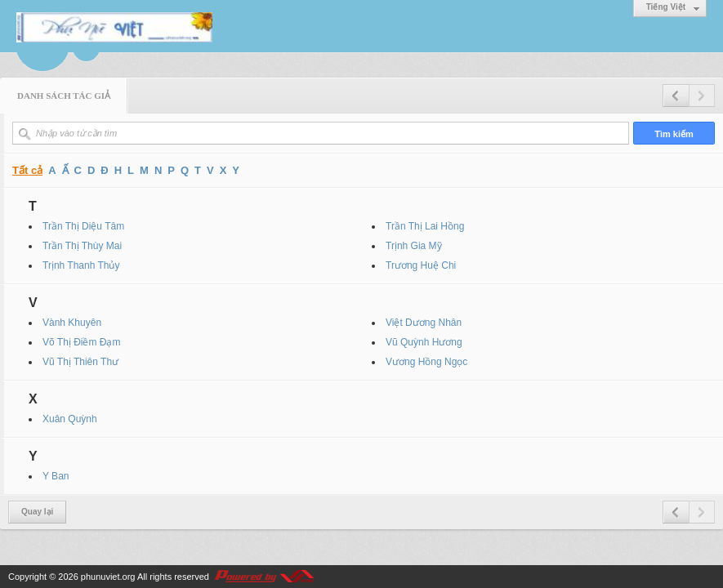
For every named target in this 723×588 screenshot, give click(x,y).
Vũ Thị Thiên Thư (80, 362)
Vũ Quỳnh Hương (424, 342)
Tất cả (27, 170)
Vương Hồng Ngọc (426, 362)
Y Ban (56, 476)
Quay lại (37, 512)
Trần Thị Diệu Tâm (83, 226)
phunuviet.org (108, 577)
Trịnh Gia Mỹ (414, 246)
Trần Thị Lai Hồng (425, 226)
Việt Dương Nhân (424, 323)
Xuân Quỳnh (70, 419)
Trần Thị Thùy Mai (82, 246)
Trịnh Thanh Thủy (81, 265)
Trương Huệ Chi (421, 265)
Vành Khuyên (72, 323)
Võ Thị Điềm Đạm (81, 342)
